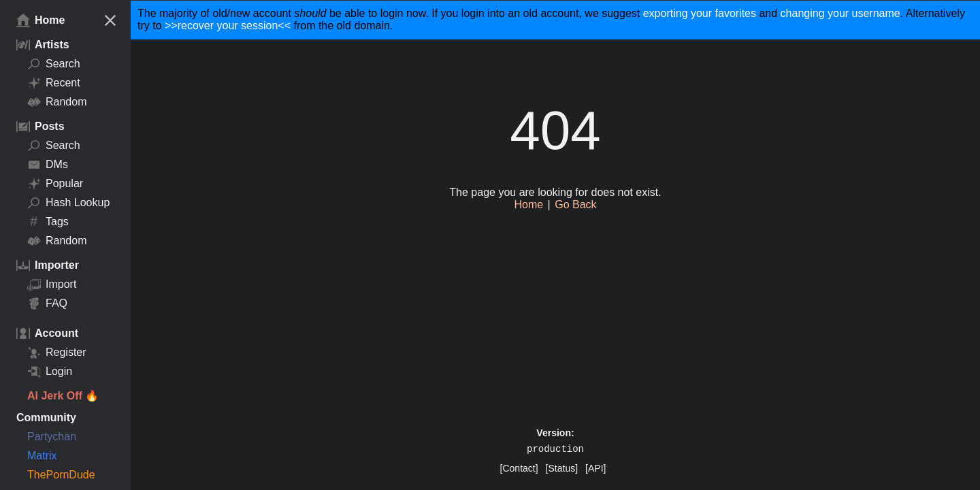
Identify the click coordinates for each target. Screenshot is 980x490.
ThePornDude (61, 475)
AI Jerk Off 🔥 (63, 396)
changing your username (840, 13)
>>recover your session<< (228, 26)
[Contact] (519, 468)
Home (40, 20)
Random (57, 102)
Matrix (42, 456)
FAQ (47, 304)
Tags (48, 222)
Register (57, 353)
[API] (595, 468)
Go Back (575, 205)
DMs (48, 165)
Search (54, 64)
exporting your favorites (700, 13)
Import (52, 284)
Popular (55, 184)
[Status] (562, 468)
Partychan (52, 437)
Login (50, 372)
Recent (54, 83)
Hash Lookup (68, 203)
